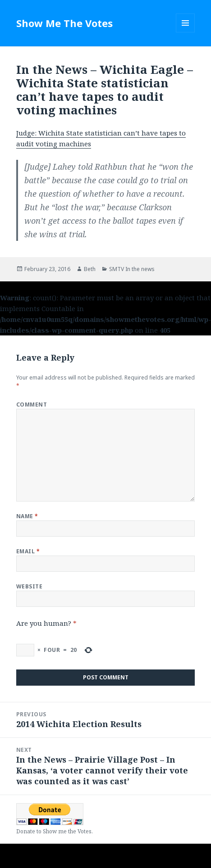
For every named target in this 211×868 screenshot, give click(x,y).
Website (29, 586)
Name (27, 516)
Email (28, 551)
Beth (90, 269)
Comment (32, 405)
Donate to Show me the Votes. (55, 831)
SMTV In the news (132, 269)
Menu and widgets (186, 32)
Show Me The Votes (64, 23)
